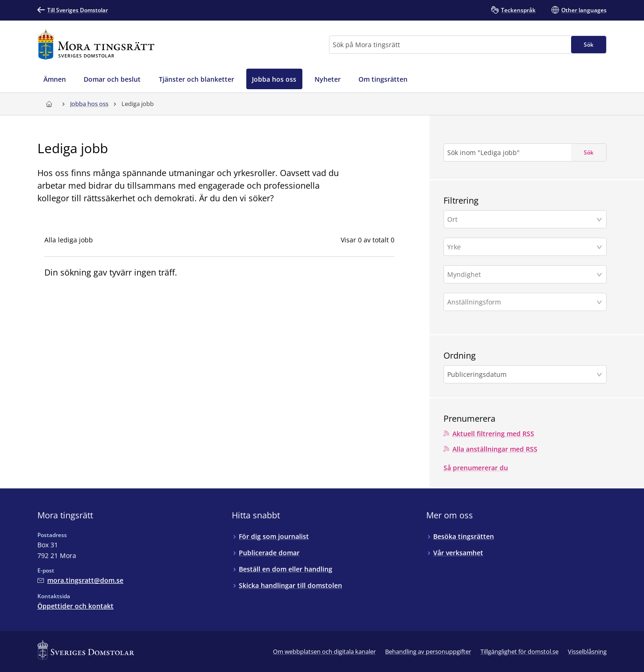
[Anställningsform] (521, 302)
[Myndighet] (521, 274)
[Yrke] (521, 247)
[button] (525, 219)
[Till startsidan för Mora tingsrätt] (96, 45)
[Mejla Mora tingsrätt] (80, 580)
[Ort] (521, 219)
